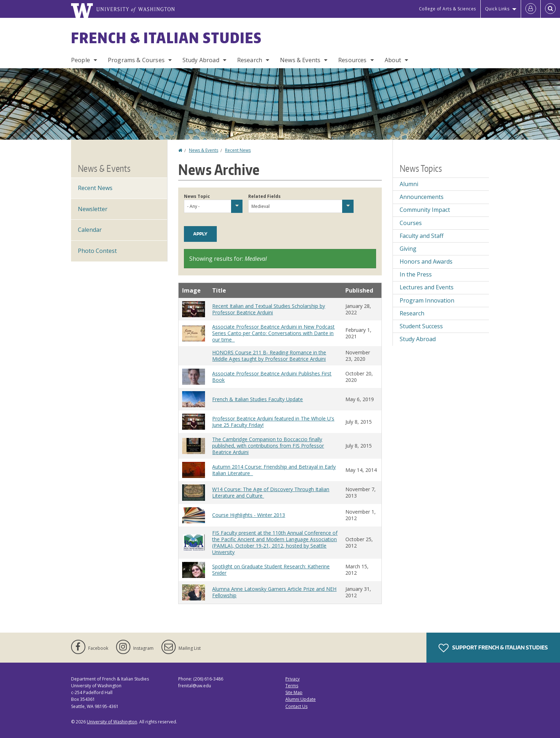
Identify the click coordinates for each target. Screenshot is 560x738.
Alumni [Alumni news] (409, 184)
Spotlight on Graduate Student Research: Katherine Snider (271, 570)
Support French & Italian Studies (493, 648)
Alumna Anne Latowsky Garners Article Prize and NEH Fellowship (274, 592)
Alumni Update (301, 699)
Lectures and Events (427, 287)
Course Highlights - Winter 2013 (249, 515)
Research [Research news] (412, 313)
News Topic (197, 196)
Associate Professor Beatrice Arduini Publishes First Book (272, 377)
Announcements (422, 197)
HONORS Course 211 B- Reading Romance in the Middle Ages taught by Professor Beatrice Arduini (269, 356)
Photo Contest (97, 251)
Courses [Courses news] (411, 223)
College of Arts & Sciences (447, 9)
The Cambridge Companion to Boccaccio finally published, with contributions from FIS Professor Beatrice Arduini (268, 446)
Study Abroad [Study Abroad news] (418, 339)
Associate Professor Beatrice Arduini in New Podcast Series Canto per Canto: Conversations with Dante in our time (273, 333)
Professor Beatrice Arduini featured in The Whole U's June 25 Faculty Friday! (273, 422)
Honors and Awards (426, 261)
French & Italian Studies (166, 38)
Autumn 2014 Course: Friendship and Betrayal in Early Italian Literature (274, 470)
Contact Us (296, 706)
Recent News (238, 150)
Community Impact (425, 210)
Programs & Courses (136, 60)
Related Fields (264, 196)
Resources (352, 60)
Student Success (421, 326)
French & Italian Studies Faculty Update (257, 399)
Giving (408, 249)
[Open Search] (550, 9)
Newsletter (93, 209)
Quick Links (497, 9)
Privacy (292, 679)
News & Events (300, 60)
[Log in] (531, 9)
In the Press (416, 274)
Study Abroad (201, 60)
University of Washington (112, 722)
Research (250, 60)
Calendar (90, 230)
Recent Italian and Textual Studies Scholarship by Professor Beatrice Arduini (269, 309)
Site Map (294, 692)
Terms (292, 686)
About (393, 60)
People (81, 60)
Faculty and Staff (422, 236)
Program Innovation (427, 300)
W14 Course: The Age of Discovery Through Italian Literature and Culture (271, 492)
